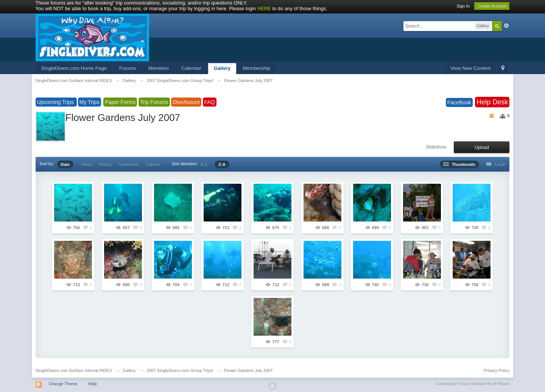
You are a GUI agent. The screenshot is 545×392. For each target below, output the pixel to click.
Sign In (463, 6)
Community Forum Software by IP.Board (472, 384)
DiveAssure (186, 102)
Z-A (222, 164)
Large (496, 164)
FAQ (210, 102)
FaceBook (459, 102)
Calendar (191, 68)
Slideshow (436, 147)
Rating (105, 164)
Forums (128, 68)
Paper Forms (120, 102)
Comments (129, 164)
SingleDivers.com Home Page (74, 68)
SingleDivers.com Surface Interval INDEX (74, 370)
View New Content (471, 68)
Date (65, 164)
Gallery (222, 68)
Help (93, 384)
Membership (257, 68)
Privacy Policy (497, 370)
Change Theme (63, 384)
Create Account (492, 6)
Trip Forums (154, 102)
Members (159, 68)
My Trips (90, 102)
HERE (264, 9)
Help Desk (492, 102)
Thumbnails (459, 164)
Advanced (506, 26)
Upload (482, 147)
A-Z (204, 164)
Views (86, 164)
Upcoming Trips (56, 102)
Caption (153, 164)
